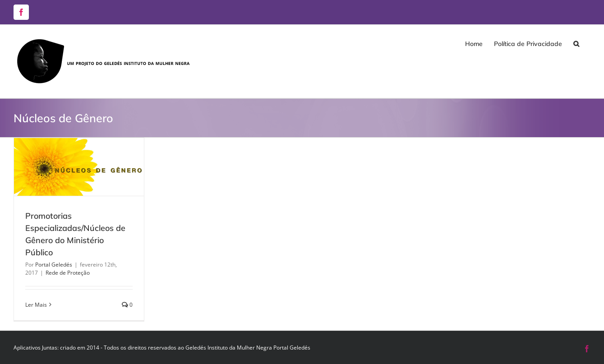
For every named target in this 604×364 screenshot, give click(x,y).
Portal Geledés (54, 265)
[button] (576, 44)
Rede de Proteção (68, 273)
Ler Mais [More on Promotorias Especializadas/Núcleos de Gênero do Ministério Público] (36, 305)
